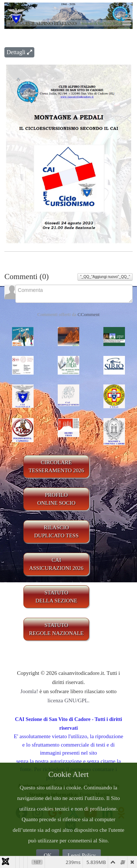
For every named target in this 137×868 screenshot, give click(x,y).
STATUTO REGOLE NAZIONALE (56, 629)
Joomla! (29, 691)
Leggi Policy (82, 855)
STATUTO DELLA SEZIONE (56, 597)
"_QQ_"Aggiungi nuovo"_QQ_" (105, 277)
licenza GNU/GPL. (68, 700)
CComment (88, 314)
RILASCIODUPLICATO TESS (56, 532)
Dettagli (19, 52)
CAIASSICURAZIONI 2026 (56, 564)
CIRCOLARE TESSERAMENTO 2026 (56, 467)
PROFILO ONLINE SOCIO (56, 499)
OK (48, 855)
